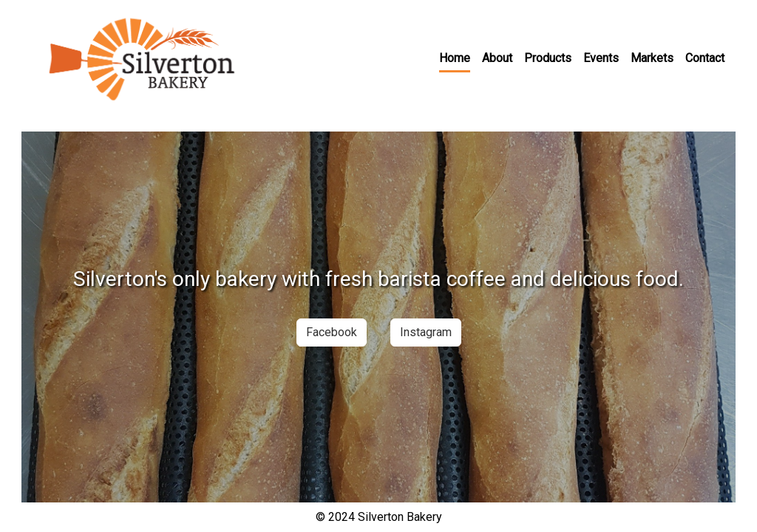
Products (548, 58)
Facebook (332, 332)
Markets (652, 58)
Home (455, 58)
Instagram (426, 332)
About (497, 58)
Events (601, 58)
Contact (705, 58)
